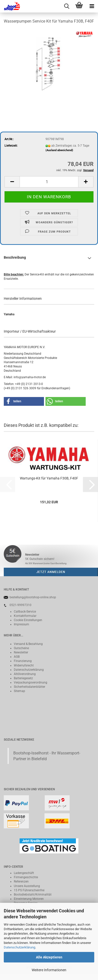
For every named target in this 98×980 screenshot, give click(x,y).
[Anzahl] (49, 182)
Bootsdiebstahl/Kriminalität (33, 895)
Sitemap (19, 691)
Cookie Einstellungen (28, 620)
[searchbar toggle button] (67, 6)
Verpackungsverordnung (31, 682)
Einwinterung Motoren (29, 899)
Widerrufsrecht (24, 665)
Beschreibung (15, 257)
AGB (17, 657)
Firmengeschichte (26, 877)
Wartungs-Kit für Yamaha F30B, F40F (49, 478)
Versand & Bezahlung (28, 644)
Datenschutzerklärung (19, 947)
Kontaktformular (25, 616)
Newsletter (21, 652)
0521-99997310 (20, 605)
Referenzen (21, 881)
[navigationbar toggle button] (92, 6)
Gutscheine (21, 648)
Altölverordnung (25, 674)
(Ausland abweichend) (59, 150)
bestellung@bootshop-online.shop (33, 597)
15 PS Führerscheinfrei (29, 890)
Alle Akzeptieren (49, 957)
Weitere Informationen (49, 970)
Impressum (21, 624)
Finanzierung (23, 661)
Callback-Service (25, 612)
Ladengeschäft (24, 873)
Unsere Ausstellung (27, 886)
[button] (12, 182)
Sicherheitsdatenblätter (30, 687)
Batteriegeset (23, 678)
